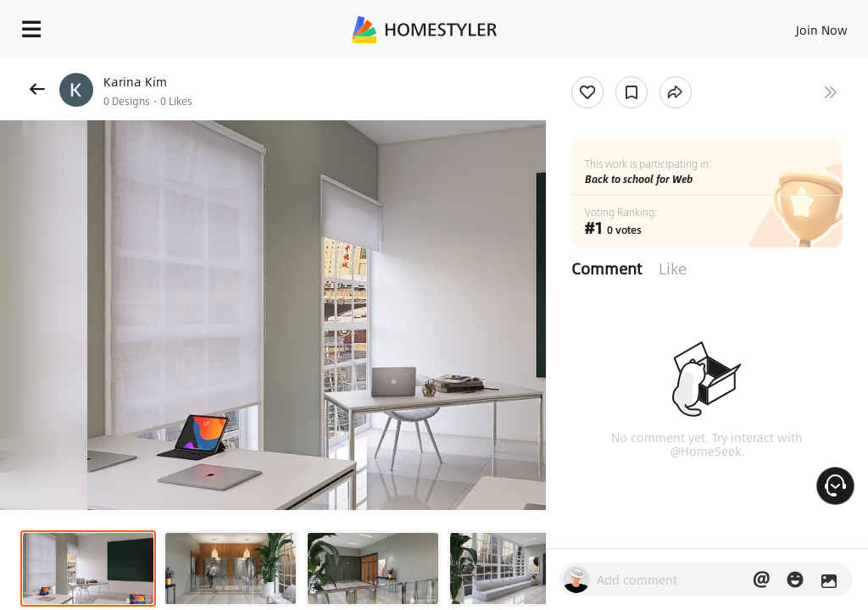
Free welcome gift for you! (787, 68)
